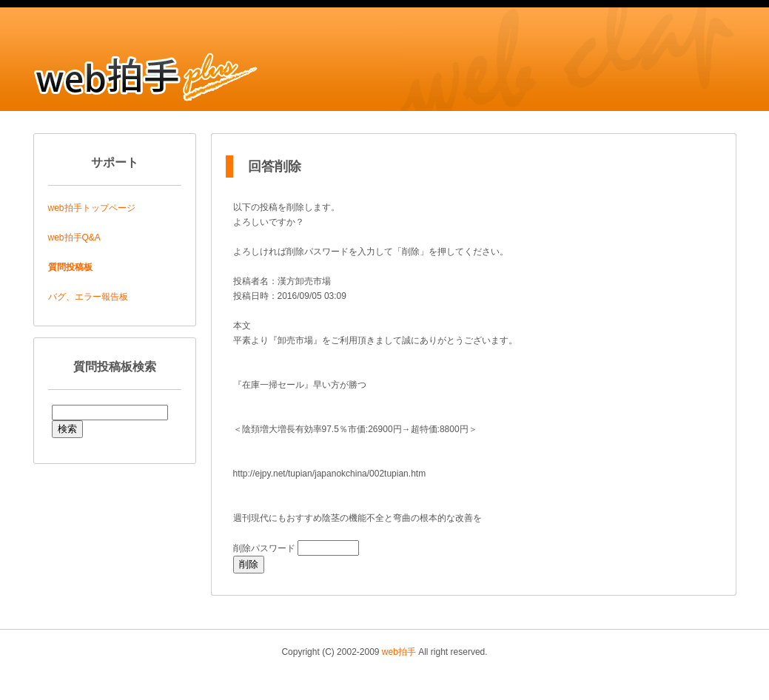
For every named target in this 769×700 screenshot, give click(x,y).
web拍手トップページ (92, 208)
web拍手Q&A (74, 238)
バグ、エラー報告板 (88, 297)
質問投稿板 (70, 267)
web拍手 (399, 652)
